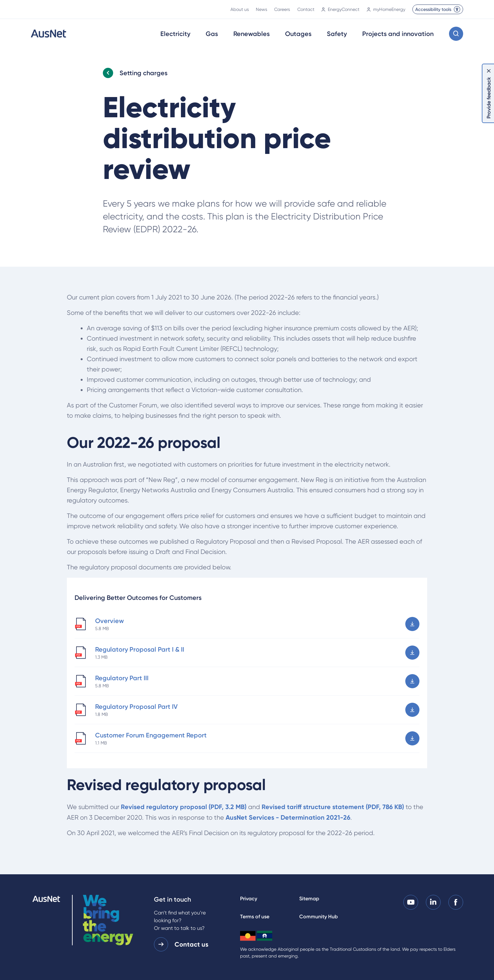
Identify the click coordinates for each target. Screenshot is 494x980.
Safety (337, 34)
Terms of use (255, 917)
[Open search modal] (456, 34)
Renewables (251, 34)
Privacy (249, 899)
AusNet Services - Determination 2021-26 (288, 817)
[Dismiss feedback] (489, 71)
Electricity (175, 34)
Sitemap (309, 899)
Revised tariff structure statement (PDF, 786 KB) (333, 807)
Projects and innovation (398, 34)
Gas (212, 34)
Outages (298, 34)
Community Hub (319, 917)
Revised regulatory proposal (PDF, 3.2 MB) (184, 807)
